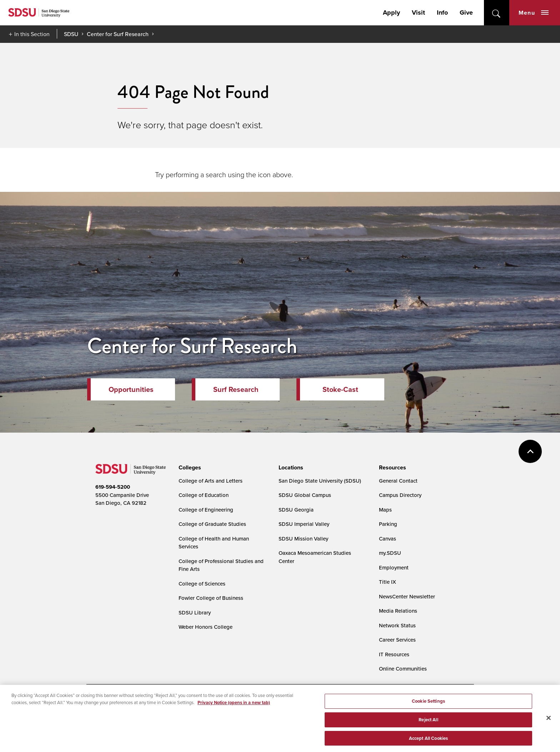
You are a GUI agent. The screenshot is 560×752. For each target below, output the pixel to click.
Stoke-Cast (340, 389)
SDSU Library (195, 612)
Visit (418, 13)
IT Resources (394, 654)
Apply (391, 13)
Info (442, 13)
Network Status (397, 625)
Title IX (387, 582)
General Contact (398, 481)
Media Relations (398, 611)
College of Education (204, 495)
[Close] (549, 723)
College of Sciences (202, 584)
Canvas (387, 539)
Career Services (397, 640)
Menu (534, 13)
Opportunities (131, 389)
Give (466, 13)
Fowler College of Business (211, 598)
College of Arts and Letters (211, 481)
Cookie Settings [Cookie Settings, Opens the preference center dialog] (428, 706)
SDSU (71, 34)
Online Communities (403, 669)
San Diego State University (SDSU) (320, 481)
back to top (530, 451)
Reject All (428, 724)
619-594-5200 (113, 487)
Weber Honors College (206, 627)
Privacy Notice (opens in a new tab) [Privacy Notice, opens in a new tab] (234, 707)
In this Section (32, 34)
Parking (388, 524)
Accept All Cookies (428, 743)
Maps (385, 510)
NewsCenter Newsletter (407, 596)
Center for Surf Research (118, 34)
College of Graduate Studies (212, 524)
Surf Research (236, 389)
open (497, 13)
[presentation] (189, 468)
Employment (394, 567)
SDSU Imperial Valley (304, 524)
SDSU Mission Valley (303, 539)
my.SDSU (390, 553)
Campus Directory (400, 495)
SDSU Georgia (296, 510)
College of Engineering (206, 510)
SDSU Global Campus (305, 495)
